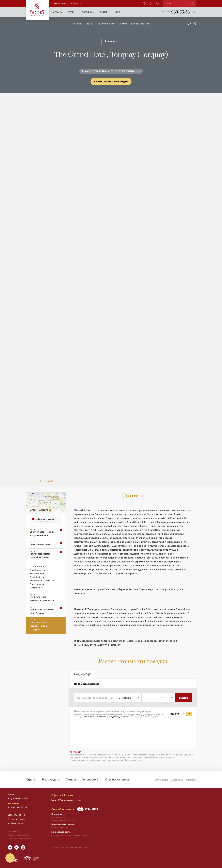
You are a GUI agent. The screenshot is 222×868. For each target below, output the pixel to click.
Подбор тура (161, 779)
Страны (90, 24)
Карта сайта (14, 831)
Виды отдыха (51, 779)
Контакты (191, 779)
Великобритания (107, 24)
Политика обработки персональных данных (20, 837)
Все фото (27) (47, 481)
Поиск (184, 698)
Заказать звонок (16, 815)
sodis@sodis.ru (15, 823)
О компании (59, 3)
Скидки (71, 779)
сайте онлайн (81, 835)
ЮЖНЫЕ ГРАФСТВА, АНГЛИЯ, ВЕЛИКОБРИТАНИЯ (112, 71)
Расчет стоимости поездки (111, 82)
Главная (77, 24)
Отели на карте (39, 510)
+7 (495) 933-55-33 (18, 798)
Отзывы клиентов (117, 779)
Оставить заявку (16, 819)
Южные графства (140, 24)
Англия (123, 24)
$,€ (189, 714)
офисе (62, 835)
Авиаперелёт (90, 779)
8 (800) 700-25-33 (17, 807)
